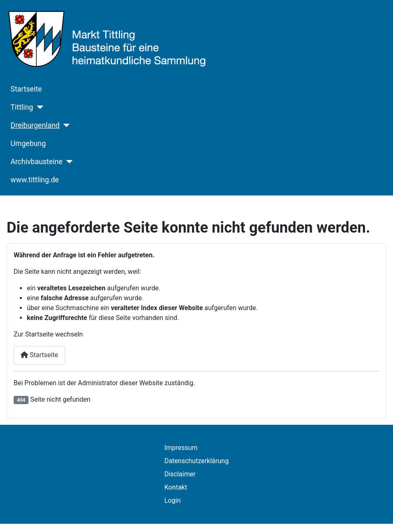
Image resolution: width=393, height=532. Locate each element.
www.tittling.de (35, 180)
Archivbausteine (37, 162)
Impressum (181, 448)
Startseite (26, 89)
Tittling (22, 107)
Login (172, 500)
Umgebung (28, 144)
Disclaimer (180, 474)
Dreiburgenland (35, 125)
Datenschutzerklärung (196, 461)
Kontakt (176, 487)
